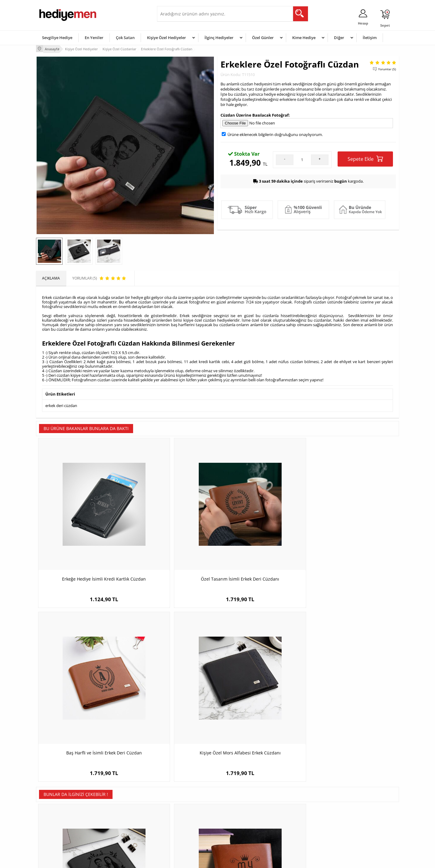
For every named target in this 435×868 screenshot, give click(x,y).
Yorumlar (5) (387, 68)
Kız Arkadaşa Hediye (117, 807)
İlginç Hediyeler (219, 38)
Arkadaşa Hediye (295, 825)
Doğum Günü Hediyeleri (241, 798)
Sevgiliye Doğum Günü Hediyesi (187, 807)
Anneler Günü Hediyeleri (241, 816)
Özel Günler (263, 38)
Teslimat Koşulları (54, 789)
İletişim (370, 38)
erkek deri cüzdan (61, 404)
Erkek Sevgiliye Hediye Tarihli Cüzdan (354, 677)
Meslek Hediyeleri (115, 835)
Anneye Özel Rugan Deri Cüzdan (263, 677)
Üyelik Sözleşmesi (54, 798)
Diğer (339, 38)
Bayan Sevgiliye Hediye (180, 825)
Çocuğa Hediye (294, 807)
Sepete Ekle (365, 158)
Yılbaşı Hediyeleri (235, 807)
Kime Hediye (304, 38)
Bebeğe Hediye (294, 816)
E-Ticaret (199, 860)
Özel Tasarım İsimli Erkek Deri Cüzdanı (172, 533)
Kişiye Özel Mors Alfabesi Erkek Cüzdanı (354, 533)
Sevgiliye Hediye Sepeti (180, 798)
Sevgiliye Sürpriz (113, 825)
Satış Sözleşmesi (53, 807)
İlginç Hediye (292, 835)
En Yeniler (94, 38)
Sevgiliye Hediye (57, 38)
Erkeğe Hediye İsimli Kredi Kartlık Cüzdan (81, 533)
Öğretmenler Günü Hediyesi (244, 825)
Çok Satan (125, 38)
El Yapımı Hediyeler (116, 816)
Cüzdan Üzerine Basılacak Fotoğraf (255, 114)
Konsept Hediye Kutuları (180, 789)
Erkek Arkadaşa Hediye (119, 798)
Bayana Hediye (294, 798)
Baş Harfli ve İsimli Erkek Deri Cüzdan (263, 530)
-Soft (186, 860)
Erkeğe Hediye (293, 789)
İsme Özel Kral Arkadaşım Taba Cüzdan (172, 680)
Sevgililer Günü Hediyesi (241, 789)
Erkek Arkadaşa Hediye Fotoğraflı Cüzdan (81, 680)
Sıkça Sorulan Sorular (57, 835)
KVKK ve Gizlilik (52, 825)
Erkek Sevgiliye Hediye (179, 816)
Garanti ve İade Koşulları (60, 816)
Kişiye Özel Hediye (115, 789)
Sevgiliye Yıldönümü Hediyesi (185, 835)
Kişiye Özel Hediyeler (167, 38)
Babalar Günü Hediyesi (240, 835)
